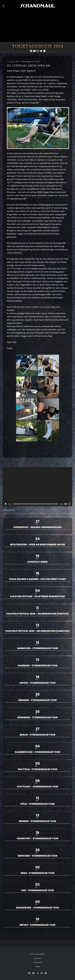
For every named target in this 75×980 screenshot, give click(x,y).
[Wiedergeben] (6, 504)
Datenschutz (37, 962)
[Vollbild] (69, 504)
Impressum (37, 958)
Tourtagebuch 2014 (30, 61)
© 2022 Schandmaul (37, 954)
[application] (37, 487)
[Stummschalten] (66, 504)
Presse (37, 967)
